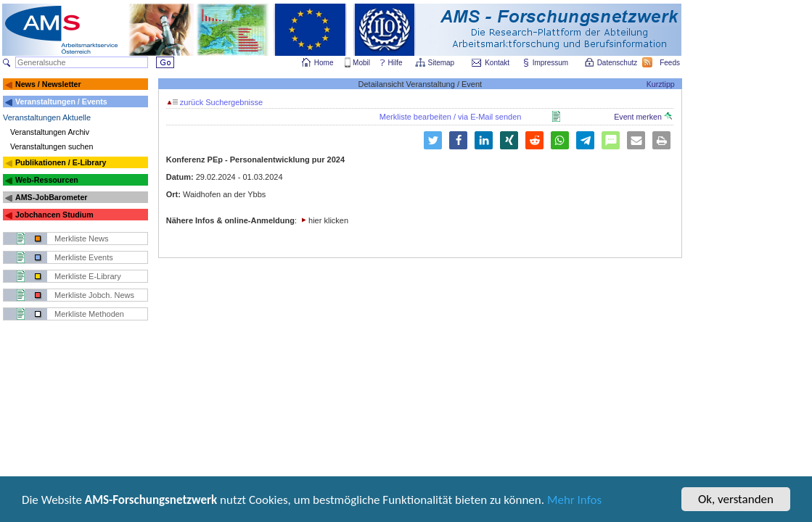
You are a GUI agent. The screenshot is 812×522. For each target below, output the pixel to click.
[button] (433, 140)
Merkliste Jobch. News (94, 295)
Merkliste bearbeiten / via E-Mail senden (451, 117)
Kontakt (497, 63)
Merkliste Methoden (89, 314)
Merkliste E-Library (88, 276)
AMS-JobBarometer (51, 197)
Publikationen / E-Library (61, 162)
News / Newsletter (48, 84)
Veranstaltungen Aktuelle (47, 117)
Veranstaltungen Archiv (50, 132)
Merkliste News (82, 239)
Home (324, 63)
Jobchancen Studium (54, 215)
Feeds (670, 63)
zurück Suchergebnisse (215, 102)
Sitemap (442, 63)
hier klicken (328, 220)
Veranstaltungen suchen (52, 146)
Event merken (643, 117)
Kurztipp (661, 84)
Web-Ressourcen (47, 180)
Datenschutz (618, 63)
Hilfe (395, 63)
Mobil (361, 63)
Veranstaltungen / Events (61, 101)
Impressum (551, 63)
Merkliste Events (84, 257)
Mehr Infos (574, 501)
